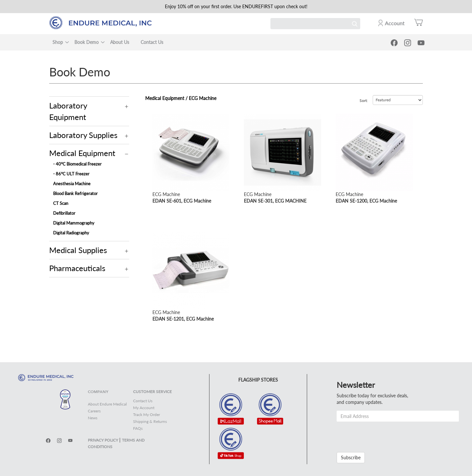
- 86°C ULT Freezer (71, 174)
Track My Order (147, 415)
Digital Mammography (74, 223)
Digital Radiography (71, 233)
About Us (120, 42)
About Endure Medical (107, 404)
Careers (94, 411)
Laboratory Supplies (83, 135)
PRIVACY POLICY (103, 440)
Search (355, 24)
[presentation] (386, 434)
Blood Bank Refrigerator (75, 193)
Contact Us (152, 42)
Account (395, 23)
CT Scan (61, 203)
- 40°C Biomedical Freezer (77, 164)
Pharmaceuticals (77, 268)
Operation (127, 107)
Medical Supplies (78, 250)
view (157, 117)
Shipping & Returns (150, 421)
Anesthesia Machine (72, 184)
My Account (144, 408)
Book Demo (87, 42)
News (93, 418)
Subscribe (351, 457)
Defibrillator (64, 213)
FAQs (138, 428)
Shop (58, 42)
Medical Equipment (82, 153)
